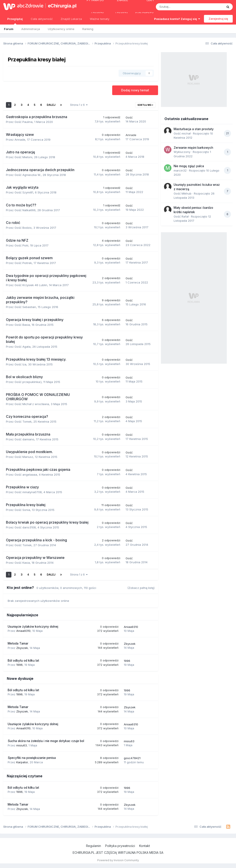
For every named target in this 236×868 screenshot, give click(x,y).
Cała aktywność (42, 19)
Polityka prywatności (120, 846)
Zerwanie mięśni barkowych (193, 148)
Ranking (88, 29)
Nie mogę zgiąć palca (189, 166)
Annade (20, 140)
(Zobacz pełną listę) (141, 588)
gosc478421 (132, 758)
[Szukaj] (179, 7)
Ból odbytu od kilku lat (23, 661)
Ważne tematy (100, 19)
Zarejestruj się (218, 19)
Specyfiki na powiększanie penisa (32, 758)
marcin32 (180, 170)
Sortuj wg (145, 105)
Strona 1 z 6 (79, 105)
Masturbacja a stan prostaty (194, 129)
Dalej (51, 105)
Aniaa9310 (23, 631)
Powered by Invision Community (118, 860)
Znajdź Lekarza (71, 19)
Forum (9, 29)
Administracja (31, 29)
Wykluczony (182, 152)
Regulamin (94, 846)
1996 (19, 665)
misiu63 (22, 745)
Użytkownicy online (61, 29)
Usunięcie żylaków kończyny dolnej (33, 627)
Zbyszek (22, 648)
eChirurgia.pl (61, 6)
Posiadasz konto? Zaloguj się (177, 19)
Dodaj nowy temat (135, 90)
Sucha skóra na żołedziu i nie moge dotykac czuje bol (46, 741)
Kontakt (145, 846)
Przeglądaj (15, 21)
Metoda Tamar (18, 643)
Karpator (22, 762)
